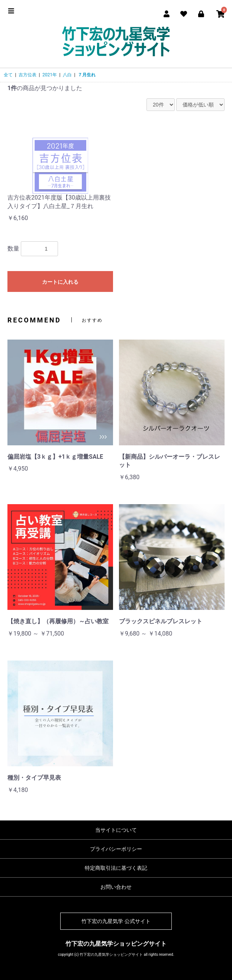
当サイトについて (116, 830)
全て (8, 75)
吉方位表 (28, 75)
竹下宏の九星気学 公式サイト (116, 921)
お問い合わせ (116, 887)
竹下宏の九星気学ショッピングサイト (116, 944)
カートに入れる (60, 282)
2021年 (50, 75)
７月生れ (87, 75)
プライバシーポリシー (116, 849)
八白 (67, 75)
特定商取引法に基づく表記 (116, 868)
